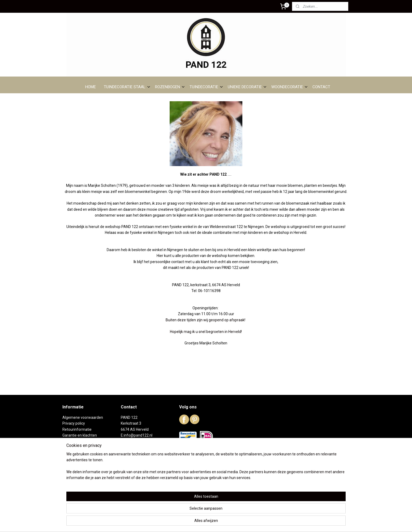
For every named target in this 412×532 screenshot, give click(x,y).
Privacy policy (74, 423)
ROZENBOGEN (170, 87)
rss (194, 522)
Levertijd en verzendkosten (85, 441)
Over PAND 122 (75, 447)
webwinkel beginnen (214, 522)
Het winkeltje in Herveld (82, 459)
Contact (69, 477)
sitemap (184, 522)
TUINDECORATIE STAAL (127, 87)
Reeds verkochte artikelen (84, 465)
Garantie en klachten (80, 435)
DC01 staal (71, 453)
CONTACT (321, 87)
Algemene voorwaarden (83, 417)
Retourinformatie (77, 429)
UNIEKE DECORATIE (247, 87)
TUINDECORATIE (207, 87)
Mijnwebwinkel (258, 522)
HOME (91, 87)
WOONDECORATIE (290, 87)
